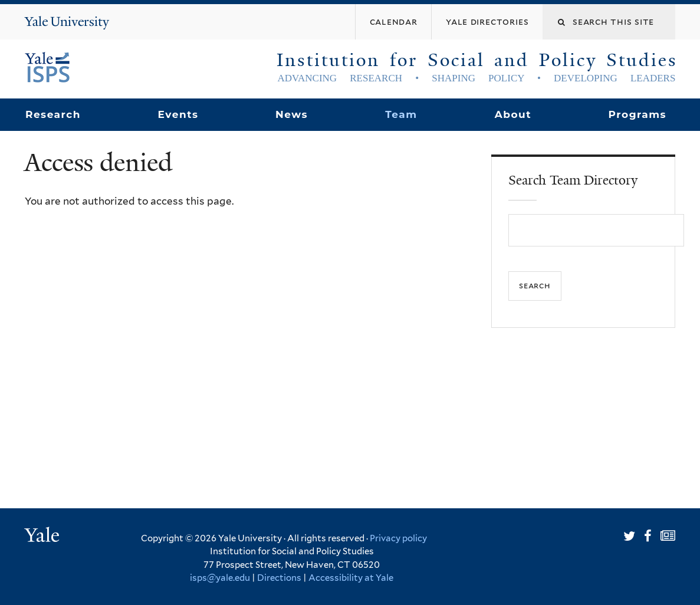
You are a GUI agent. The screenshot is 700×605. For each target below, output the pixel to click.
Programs (638, 114)
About (513, 114)
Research (53, 114)
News (292, 114)
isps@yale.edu (220, 578)
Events (178, 114)
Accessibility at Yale (351, 578)
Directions (279, 578)
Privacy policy (398, 538)
